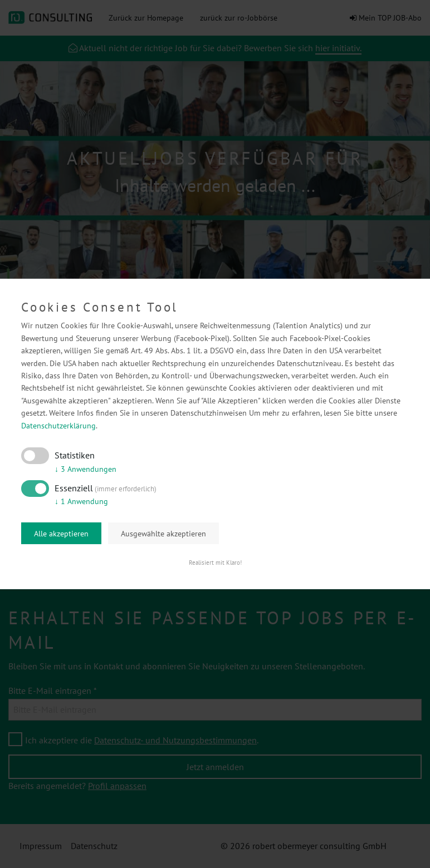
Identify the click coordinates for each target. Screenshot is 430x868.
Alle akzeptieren (61, 534)
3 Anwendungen (85, 469)
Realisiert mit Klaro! (215, 563)
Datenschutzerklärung (58, 425)
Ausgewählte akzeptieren (163, 534)
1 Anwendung (81, 501)
